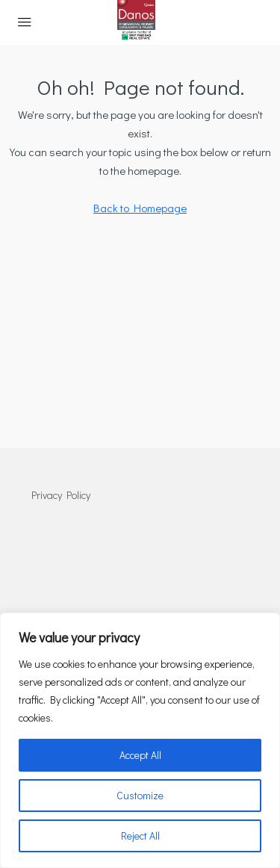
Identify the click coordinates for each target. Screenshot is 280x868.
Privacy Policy (61, 495)
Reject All (140, 836)
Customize (140, 795)
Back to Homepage (140, 208)
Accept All (140, 755)
